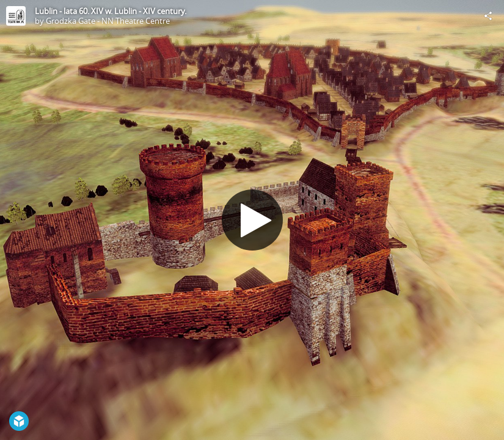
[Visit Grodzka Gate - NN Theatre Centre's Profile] (16, 16)
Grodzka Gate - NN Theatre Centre (108, 21)
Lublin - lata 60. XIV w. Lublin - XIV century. (111, 11)
